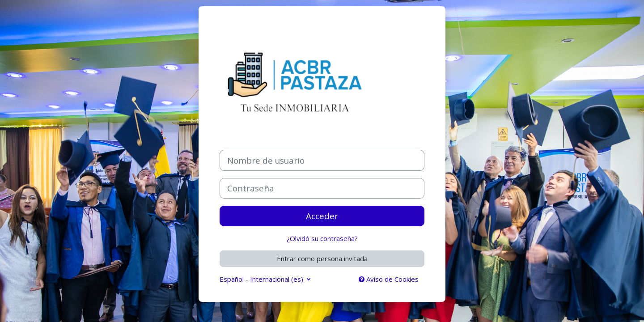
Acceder (322, 216)
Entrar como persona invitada (322, 258)
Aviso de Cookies (389, 279)
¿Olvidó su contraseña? (322, 238)
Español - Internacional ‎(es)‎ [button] (262, 279)
